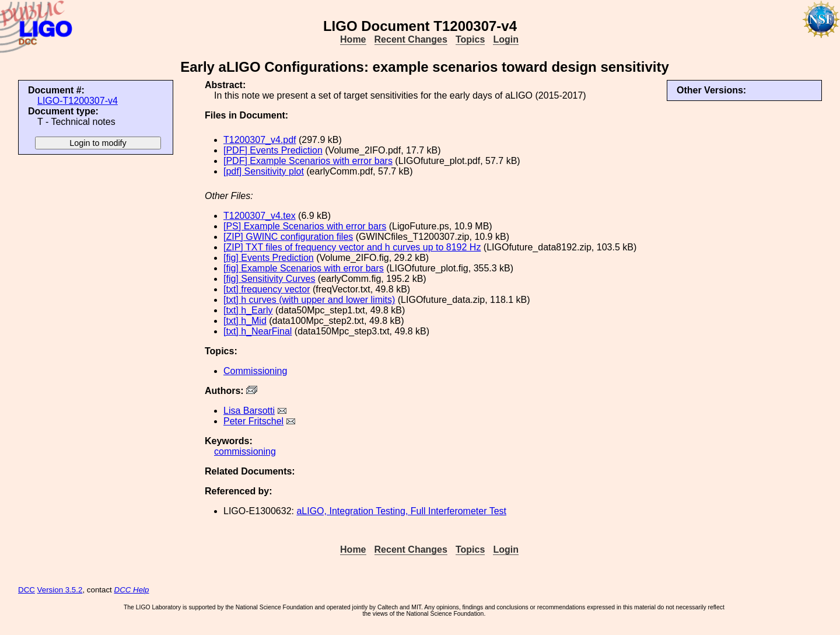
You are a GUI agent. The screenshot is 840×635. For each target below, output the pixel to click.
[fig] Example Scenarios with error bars (304, 268)
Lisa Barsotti (249, 411)
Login (506, 39)
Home (353, 39)
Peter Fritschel (253, 421)
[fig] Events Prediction (269, 258)
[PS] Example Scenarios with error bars (305, 226)
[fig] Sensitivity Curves (269, 279)
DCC (27, 590)
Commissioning (255, 371)
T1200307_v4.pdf (260, 140)
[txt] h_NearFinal (258, 331)
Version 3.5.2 (60, 590)
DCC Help (132, 590)
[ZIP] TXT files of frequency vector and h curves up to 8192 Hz (352, 247)
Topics (470, 39)
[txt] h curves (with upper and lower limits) (309, 300)
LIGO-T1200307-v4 (78, 101)
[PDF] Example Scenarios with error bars (308, 161)
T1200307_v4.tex (260, 216)
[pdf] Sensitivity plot (264, 171)
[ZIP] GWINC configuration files (288, 237)
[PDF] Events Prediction (273, 150)
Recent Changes (411, 39)
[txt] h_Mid (245, 321)
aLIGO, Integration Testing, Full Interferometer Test (401, 511)
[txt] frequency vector (267, 289)
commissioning (245, 451)
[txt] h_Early (248, 310)
